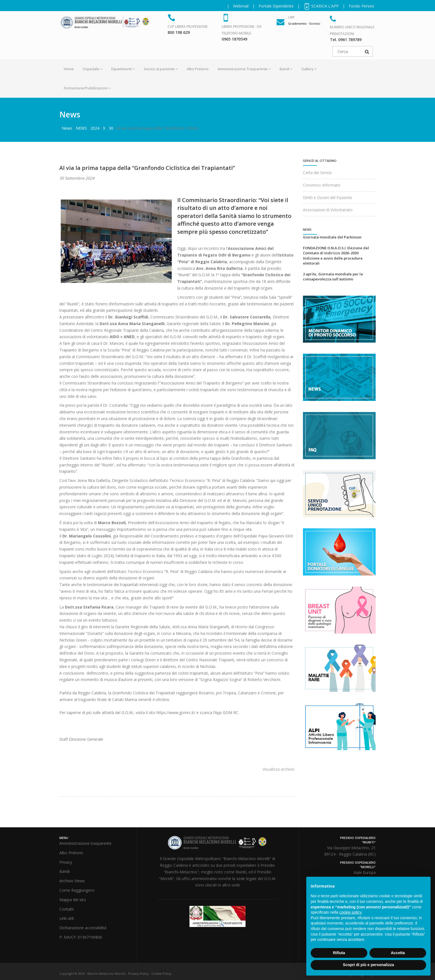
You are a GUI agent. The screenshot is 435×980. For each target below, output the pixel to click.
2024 (95, 128)
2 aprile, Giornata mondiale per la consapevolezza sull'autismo (333, 277)
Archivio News (72, 881)
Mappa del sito (73, 900)
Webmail (241, 6)
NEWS (81, 128)
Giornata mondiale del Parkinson (332, 237)
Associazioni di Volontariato (328, 210)
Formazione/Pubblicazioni (87, 88)
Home (69, 69)
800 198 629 (179, 32)
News (67, 128)
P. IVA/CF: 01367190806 (81, 937)
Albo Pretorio (198, 69)
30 (111, 128)
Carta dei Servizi (317, 173)
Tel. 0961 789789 (346, 40)
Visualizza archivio (279, 769)
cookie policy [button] (351, 912)
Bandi (286, 69)
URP (291, 17)
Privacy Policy (138, 973)
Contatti (67, 909)
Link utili (67, 918)
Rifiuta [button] (339, 953)
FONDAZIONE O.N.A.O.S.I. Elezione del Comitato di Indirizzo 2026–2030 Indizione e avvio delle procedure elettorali (336, 256)
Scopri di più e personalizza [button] (368, 965)
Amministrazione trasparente (85, 843)
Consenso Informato (322, 185)
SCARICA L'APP (321, 6)
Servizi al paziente (161, 69)
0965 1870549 (234, 39)
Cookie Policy (161, 973)
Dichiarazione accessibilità (83, 928)
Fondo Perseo (361, 6)
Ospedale (93, 69)
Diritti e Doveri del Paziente (327, 198)
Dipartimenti (123, 69)
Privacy (66, 862)
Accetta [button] (398, 953)
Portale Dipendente (276, 6)
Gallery (309, 69)
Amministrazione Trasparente (244, 69)
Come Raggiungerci (77, 890)
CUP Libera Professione (188, 27)
